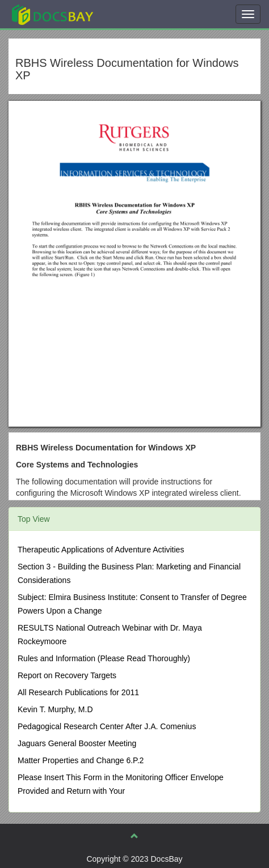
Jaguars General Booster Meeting (77, 743)
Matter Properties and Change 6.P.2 (81, 760)
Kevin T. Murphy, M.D (55, 709)
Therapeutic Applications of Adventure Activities (101, 550)
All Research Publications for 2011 (78, 692)
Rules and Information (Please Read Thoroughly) (104, 658)
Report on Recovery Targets (67, 675)
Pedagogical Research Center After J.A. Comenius (107, 726)
